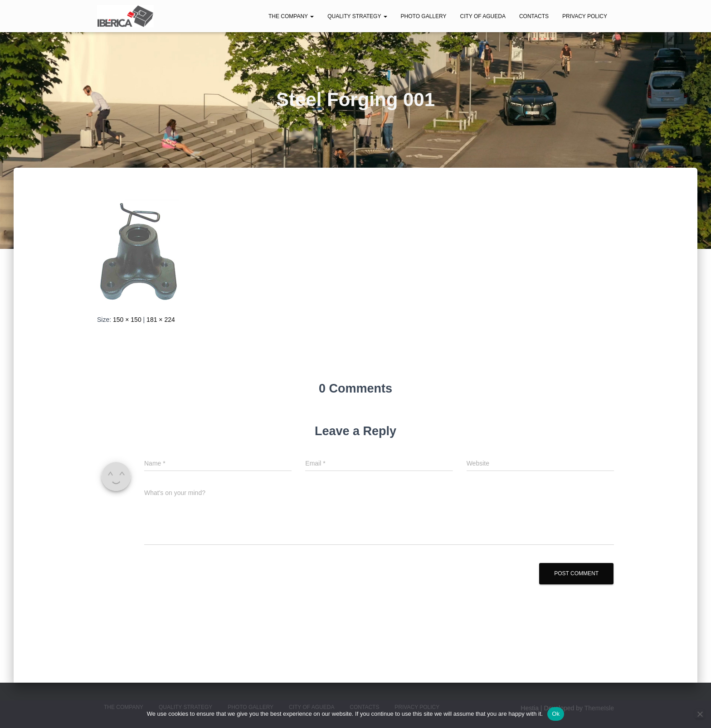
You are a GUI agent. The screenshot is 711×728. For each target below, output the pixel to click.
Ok (556, 714)
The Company (291, 16)
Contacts (534, 16)
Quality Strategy (357, 16)
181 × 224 (161, 320)
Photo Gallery (424, 16)
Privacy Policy (585, 16)
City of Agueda (482, 16)
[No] (700, 714)
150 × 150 (127, 320)
